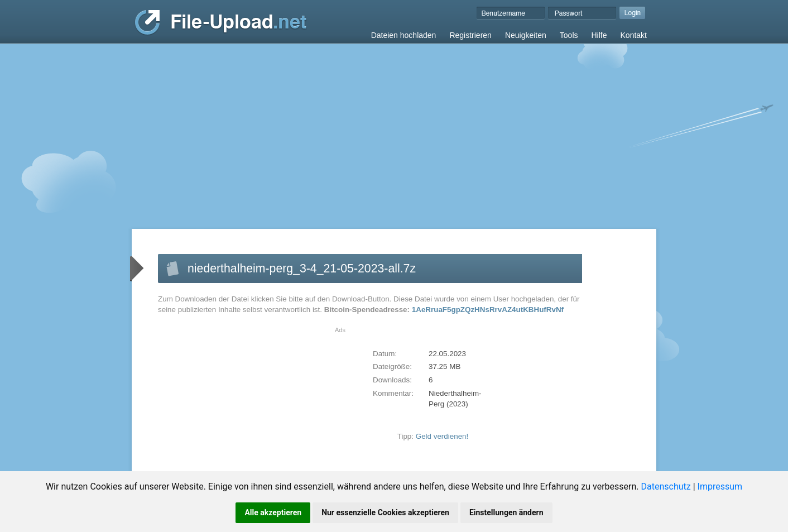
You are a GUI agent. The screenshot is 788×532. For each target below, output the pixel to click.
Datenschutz (666, 487)
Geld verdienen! (442, 436)
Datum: (385, 354)
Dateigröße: (392, 366)
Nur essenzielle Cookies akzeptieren (385, 512)
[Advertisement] (394, 128)
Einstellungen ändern (506, 512)
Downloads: (392, 380)
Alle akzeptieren (273, 512)
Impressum (720, 487)
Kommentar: (393, 393)
